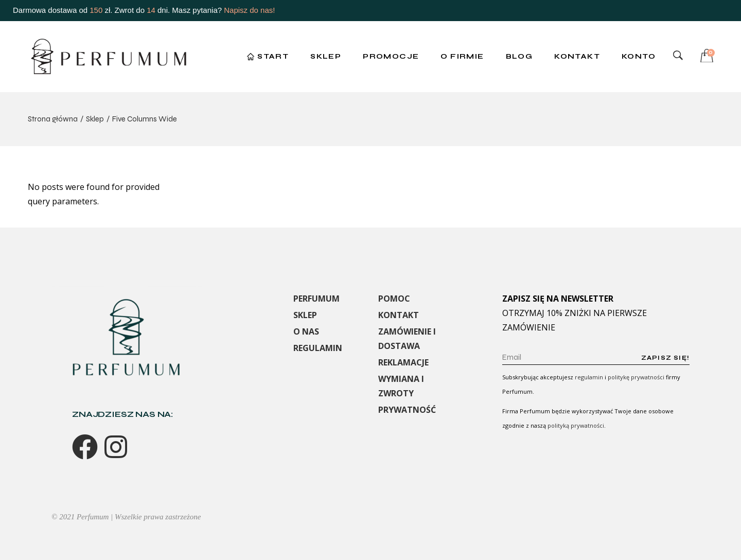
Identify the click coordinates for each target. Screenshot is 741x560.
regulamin (589, 377)
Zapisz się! (665, 358)
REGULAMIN (318, 348)
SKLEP (305, 315)
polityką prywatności (576, 425)
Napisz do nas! (249, 10)
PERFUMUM (316, 299)
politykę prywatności (636, 377)
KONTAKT (399, 315)
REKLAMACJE (403, 362)
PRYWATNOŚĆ (407, 410)
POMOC (394, 299)
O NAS (306, 331)
